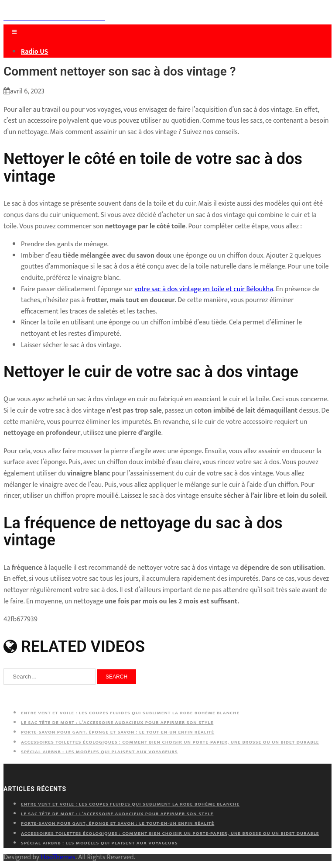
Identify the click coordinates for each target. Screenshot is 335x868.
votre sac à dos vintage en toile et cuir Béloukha (204, 289)
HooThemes (58, 857)
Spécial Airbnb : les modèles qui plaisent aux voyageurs (99, 752)
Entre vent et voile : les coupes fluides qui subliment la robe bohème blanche (130, 713)
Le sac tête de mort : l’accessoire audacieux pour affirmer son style (117, 723)
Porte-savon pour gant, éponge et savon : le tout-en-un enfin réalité (118, 732)
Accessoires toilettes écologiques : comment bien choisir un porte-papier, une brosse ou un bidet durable (170, 742)
